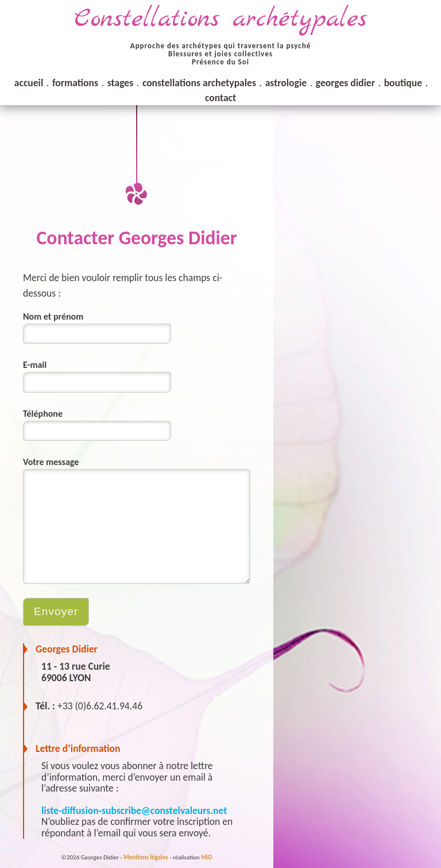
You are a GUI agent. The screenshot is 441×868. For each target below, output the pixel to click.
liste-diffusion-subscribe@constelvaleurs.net (134, 811)
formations (75, 83)
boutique (403, 83)
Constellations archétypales (220, 19)
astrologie (286, 83)
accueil (29, 83)
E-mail (35, 365)
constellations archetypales (199, 83)
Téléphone (43, 414)
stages (120, 83)
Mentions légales (146, 857)
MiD (206, 857)
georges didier (345, 83)
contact (220, 98)
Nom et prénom (53, 316)
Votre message (51, 462)
